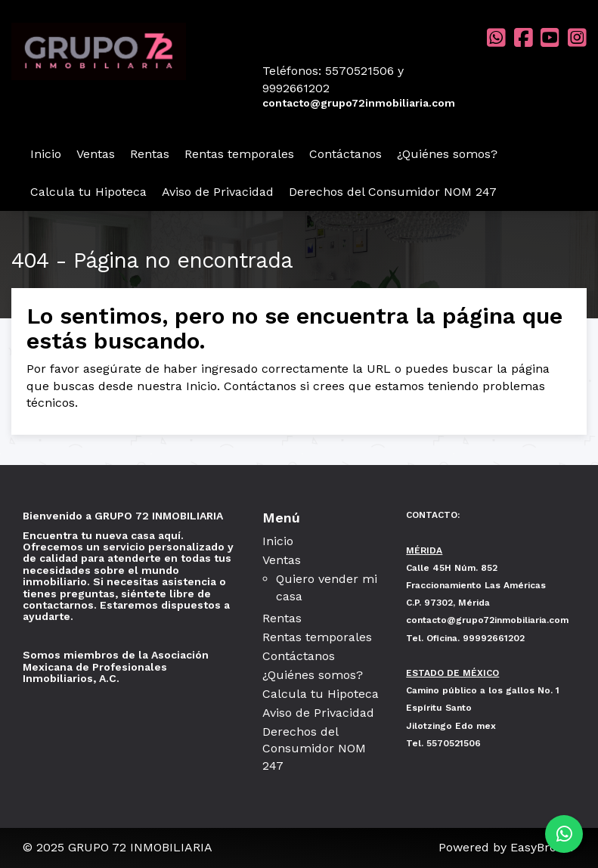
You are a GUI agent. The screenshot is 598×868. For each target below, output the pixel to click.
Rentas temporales (239, 154)
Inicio (46, 154)
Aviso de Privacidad (218, 192)
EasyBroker (543, 847)
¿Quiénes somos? (447, 154)
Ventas (96, 154)
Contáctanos (345, 154)
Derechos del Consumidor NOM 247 (393, 192)
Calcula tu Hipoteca (88, 192)
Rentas (150, 154)
